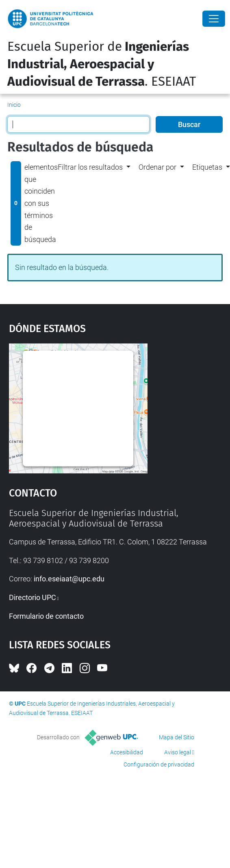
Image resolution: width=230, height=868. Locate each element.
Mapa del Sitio (177, 737)
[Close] (214, 19)
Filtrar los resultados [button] (90, 167)
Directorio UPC (33, 597)
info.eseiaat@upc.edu (69, 579)
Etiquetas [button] (207, 167)
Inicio (14, 105)
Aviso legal (178, 752)
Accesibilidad (127, 752)
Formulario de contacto (46, 616)
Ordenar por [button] (157, 167)
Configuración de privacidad (159, 764)
